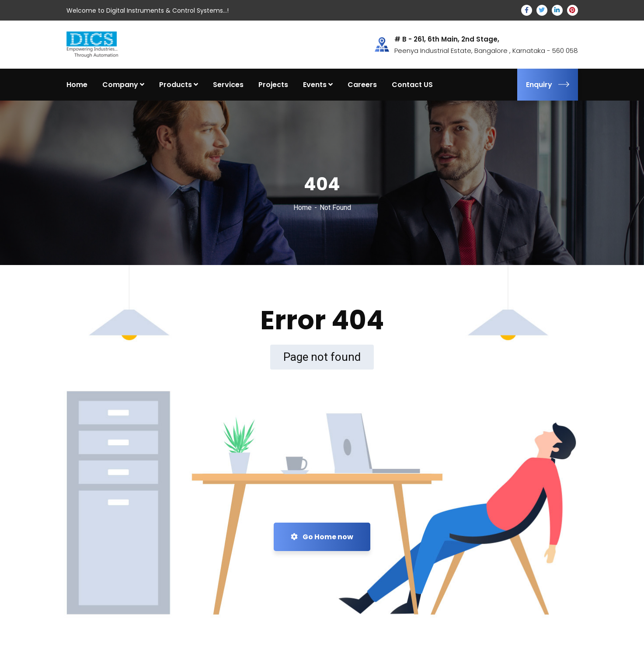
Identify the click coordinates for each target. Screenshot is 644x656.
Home (303, 208)
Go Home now (322, 537)
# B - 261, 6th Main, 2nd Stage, (447, 39)
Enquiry (548, 85)
